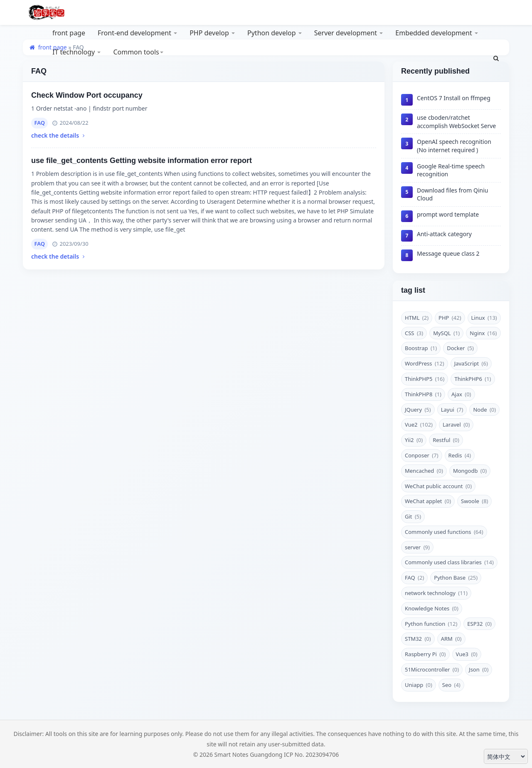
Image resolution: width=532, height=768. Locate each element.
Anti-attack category (444, 234)
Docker (460, 348)
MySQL (446, 333)
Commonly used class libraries (449, 562)
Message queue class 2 (448, 253)
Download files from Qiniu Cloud (453, 194)
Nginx (483, 333)
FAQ (40, 123)
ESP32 (479, 624)
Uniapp (419, 685)
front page (69, 33)
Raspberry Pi (425, 654)
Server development (349, 33)
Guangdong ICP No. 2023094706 (294, 754)
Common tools (138, 52)
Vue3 (467, 654)
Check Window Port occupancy (87, 95)
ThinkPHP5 (425, 379)
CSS (414, 333)
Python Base (456, 578)
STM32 (418, 639)
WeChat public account (438, 486)
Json (479, 669)
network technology (436, 593)
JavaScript (471, 363)
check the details (59, 135)
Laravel (456, 425)
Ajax (461, 394)
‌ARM (451, 639)
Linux (484, 318)
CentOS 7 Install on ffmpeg (454, 98)
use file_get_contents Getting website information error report (142, 161)
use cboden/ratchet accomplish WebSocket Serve (456, 122)
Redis (460, 455)
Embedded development (437, 33)
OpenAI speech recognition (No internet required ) (454, 146)
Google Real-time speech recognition (451, 170)
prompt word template (448, 214)
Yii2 (414, 440)
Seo (451, 685)
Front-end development (137, 33)
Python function (431, 624)
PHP (450, 318)
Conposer (422, 455)
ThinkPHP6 (473, 379)
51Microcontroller (432, 669)
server (417, 547)
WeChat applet (428, 501)
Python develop (275, 33)
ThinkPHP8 (423, 394)
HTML (417, 318)
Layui (452, 410)
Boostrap (421, 348)
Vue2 (419, 425)
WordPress (425, 363)
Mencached (424, 471)
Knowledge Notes (432, 608)
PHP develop (212, 33)
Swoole (474, 501)
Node (484, 410)
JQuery (418, 410)
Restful (446, 440)
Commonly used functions (444, 532)
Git (413, 516)
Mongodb (470, 471)
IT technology (76, 52)
